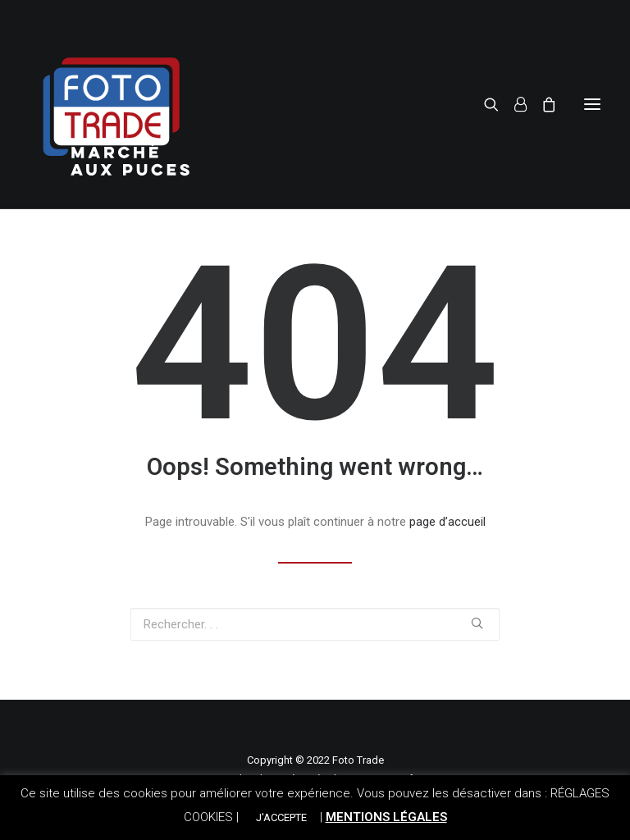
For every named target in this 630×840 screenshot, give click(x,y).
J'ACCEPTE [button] (281, 817)
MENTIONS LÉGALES (386, 817)
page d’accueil (447, 522)
